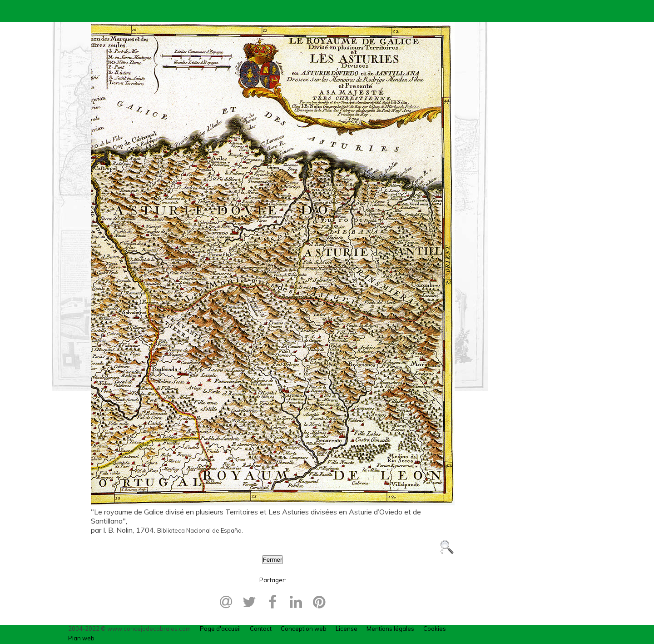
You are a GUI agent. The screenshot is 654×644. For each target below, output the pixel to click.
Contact (261, 629)
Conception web (304, 629)
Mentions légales (390, 629)
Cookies (435, 629)
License (347, 629)
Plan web (81, 638)
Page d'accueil (220, 629)
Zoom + (447, 547)
